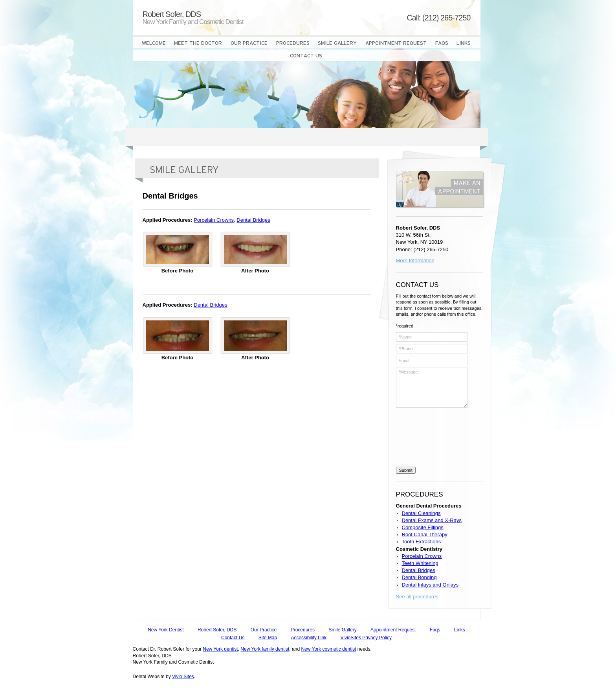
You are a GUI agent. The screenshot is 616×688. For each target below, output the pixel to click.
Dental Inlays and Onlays (430, 585)
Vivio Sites (183, 677)
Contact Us (233, 638)
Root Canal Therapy (425, 534)
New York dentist (220, 649)
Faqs (435, 630)
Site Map (268, 638)
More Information (415, 260)
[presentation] (428, 438)
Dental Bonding (419, 577)
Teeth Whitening (420, 563)
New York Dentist (166, 630)
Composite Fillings (423, 527)
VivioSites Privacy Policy (366, 638)
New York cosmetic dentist (328, 649)
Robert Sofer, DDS (217, 630)
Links (460, 630)
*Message (432, 388)
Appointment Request (393, 630)
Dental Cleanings (421, 513)
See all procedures (417, 597)
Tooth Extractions (422, 542)
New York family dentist (265, 649)
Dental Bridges (253, 220)
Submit (406, 470)
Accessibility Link (309, 638)
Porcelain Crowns (214, 220)
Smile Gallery (342, 630)
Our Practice (264, 630)
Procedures (303, 630)
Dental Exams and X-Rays (432, 520)
